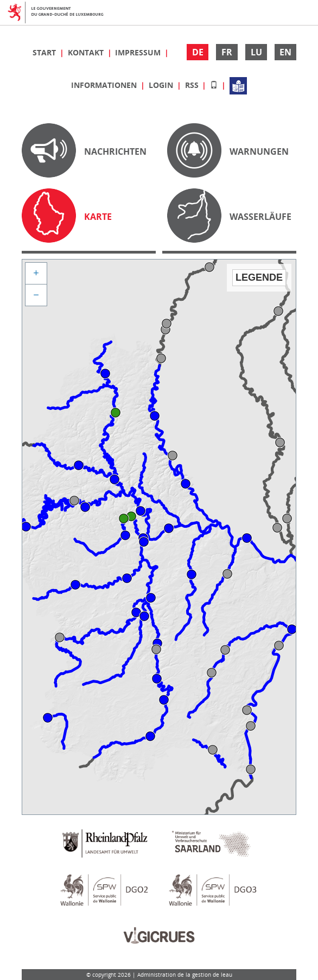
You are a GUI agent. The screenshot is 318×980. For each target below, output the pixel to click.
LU (256, 52)
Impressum (139, 52)
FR (227, 52)
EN (285, 52)
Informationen (105, 85)
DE (198, 52)
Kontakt (87, 52)
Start (45, 52)
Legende (259, 277)
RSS (193, 85)
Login (162, 85)
